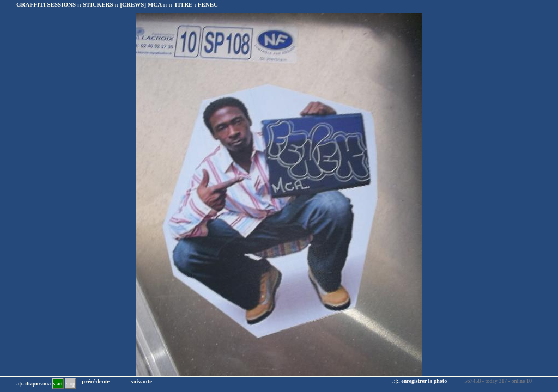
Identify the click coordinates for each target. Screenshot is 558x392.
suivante (141, 381)
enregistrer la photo (424, 381)
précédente (96, 381)
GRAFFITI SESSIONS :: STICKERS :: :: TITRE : (117, 4)
